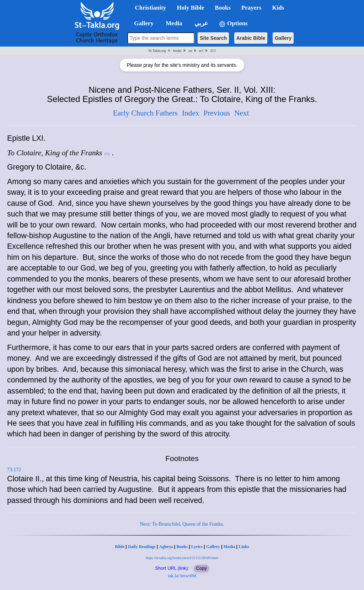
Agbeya (166, 547)
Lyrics (197, 547)
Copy (201, 568)
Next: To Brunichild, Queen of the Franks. (182, 524)
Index (191, 113)
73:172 (14, 470)
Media (229, 547)
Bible (120, 547)
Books (182, 547)
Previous (217, 113)
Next (242, 113)
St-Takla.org (157, 51)
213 (213, 51)
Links (244, 547)
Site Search (213, 38)
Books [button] (223, 8)
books (177, 51)
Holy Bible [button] (190, 8)
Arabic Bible (251, 38)
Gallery (283, 38)
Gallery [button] (142, 23)
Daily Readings (142, 547)
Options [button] (233, 24)
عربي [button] (200, 23)
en (190, 51)
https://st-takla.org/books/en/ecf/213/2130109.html (182, 558)
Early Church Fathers (145, 113)
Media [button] (173, 23)
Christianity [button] (151, 8)
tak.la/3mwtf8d (182, 576)
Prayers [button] (251, 8)
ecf (201, 51)
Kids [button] (278, 8)
